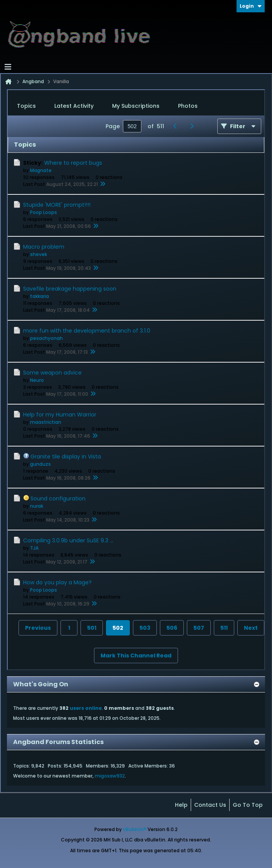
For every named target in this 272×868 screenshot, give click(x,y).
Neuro (37, 380)
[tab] (26, 106)
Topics (26, 106)
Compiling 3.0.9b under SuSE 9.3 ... (68, 540)
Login (251, 6)
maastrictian (46, 422)
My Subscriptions (136, 106)
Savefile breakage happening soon (70, 289)
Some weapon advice (52, 373)
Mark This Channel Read (136, 656)
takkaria (39, 296)
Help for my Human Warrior (60, 415)
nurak (37, 506)
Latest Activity (74, 106)
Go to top (248, 805)
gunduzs (40, 464)
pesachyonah (46, 338)
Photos (188, 106)
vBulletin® (135, 829)
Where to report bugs (73, 163)
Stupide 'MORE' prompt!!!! (57, 205)
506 (172, 628)
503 (145, 628)
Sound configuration (58, 498)
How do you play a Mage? (57, 582)
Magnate (41, 170)
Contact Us (210, 805)
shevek (39, 254)
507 (199, 628)
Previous (38, 628)
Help (181, 805)
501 (92, 628)
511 (224, 628)
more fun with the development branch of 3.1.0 (87, 331)
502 (118, 628)
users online (86, 708)
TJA (34, 548)
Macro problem (44, 247)
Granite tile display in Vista (66, 457)
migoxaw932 (110, 776)
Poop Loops (44, 212)
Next (251, 628)
